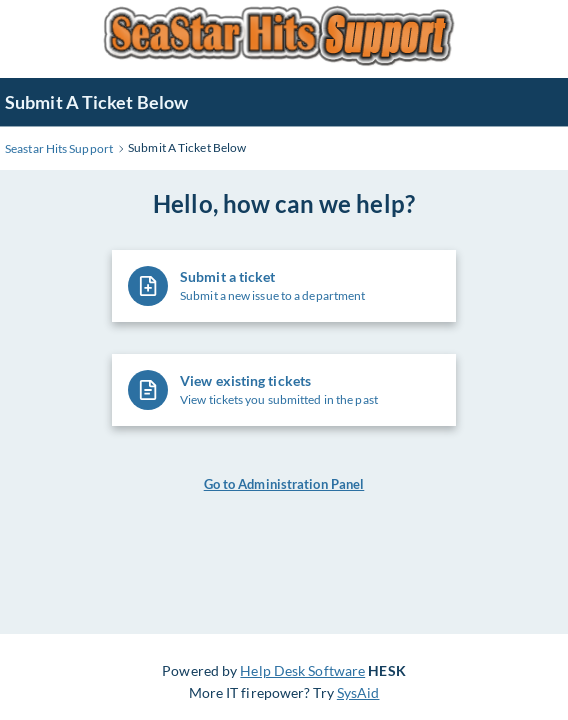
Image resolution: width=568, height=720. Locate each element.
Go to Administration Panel (284, 484)
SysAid (358, 692)
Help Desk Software (302, 670)
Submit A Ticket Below (96, 102)
